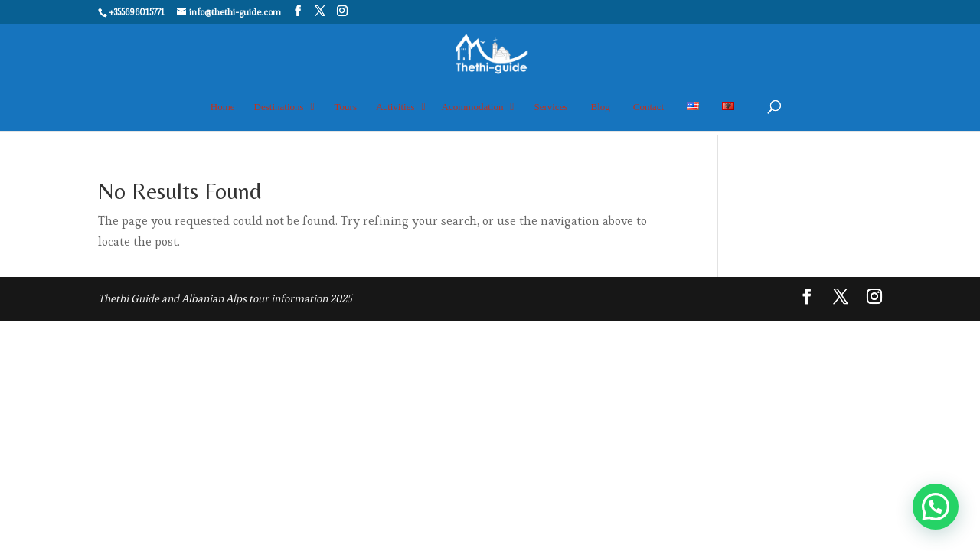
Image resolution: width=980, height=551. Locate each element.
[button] (936, 507)
